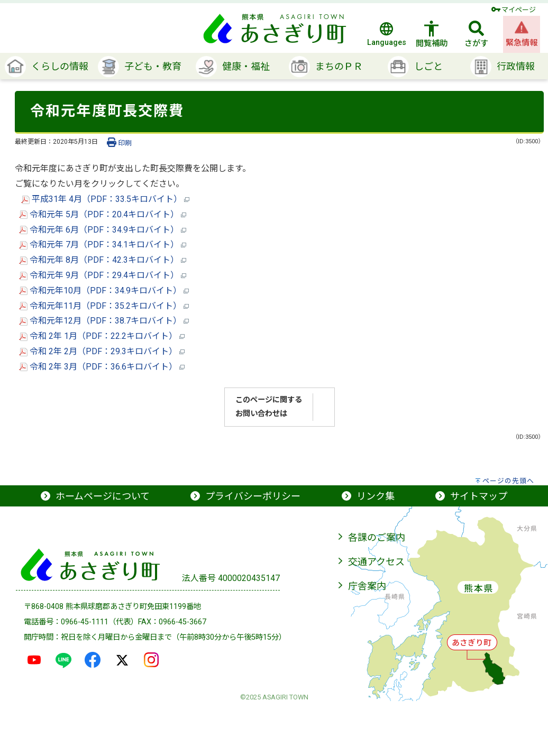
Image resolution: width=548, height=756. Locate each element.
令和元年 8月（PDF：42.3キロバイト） (103, 260)
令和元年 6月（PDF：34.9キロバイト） (103, 230)
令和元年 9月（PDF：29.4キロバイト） (103, 275)
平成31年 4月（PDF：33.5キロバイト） (105, 199)
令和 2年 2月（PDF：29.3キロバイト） (102, 351)
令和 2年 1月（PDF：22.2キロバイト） (102, 336)
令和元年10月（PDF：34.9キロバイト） (104, 291)
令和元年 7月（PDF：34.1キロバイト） (103, 245)
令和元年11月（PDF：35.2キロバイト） (104, 306)
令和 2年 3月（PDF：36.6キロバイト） (102, 367)
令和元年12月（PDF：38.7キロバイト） (104, 321)
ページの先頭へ (508, 481)
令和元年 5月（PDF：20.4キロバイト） (103, 214)
